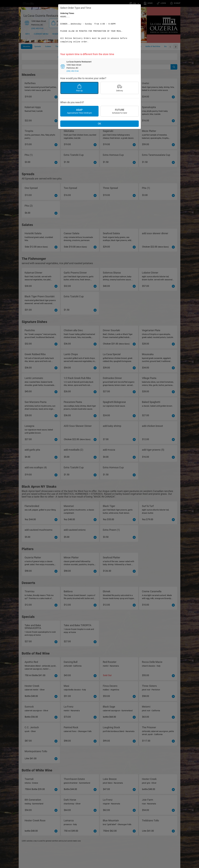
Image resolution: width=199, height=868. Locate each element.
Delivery (120, 88)
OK (99, 124)
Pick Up (79, 88)
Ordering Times (67, 13)
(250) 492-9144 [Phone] (73, 71)
